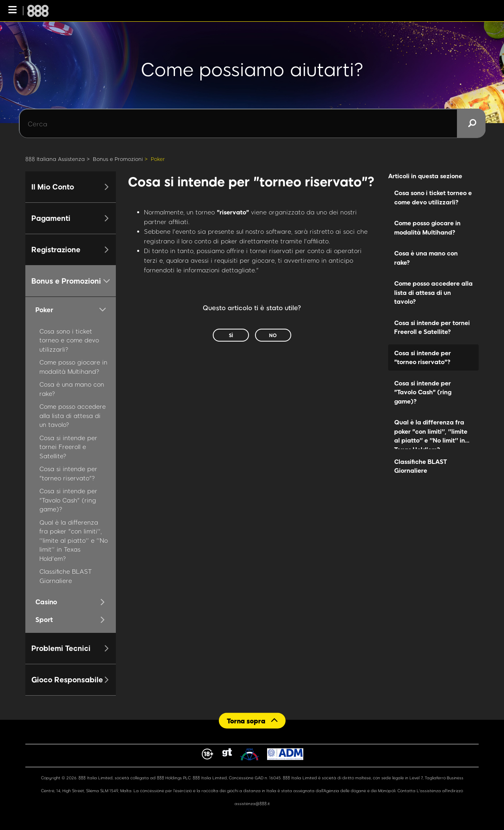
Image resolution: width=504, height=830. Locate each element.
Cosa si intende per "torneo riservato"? (423, 357)
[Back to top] (252, 721)
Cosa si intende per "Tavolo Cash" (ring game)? (68, 500)
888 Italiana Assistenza (55, 159)
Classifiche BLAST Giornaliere (421, 466)
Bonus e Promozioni (118, 159)
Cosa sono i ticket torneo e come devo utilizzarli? (69, 340)
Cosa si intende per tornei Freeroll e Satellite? (68, 447)
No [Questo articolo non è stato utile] (273, 335)
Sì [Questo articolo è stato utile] (231, 335)
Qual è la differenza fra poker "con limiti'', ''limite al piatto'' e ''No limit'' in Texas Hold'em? (74, 540)
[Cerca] (252, 124)
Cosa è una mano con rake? (426, 258)
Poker (158, 159)
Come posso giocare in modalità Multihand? (427, 228)
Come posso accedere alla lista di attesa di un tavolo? (73, 415)
